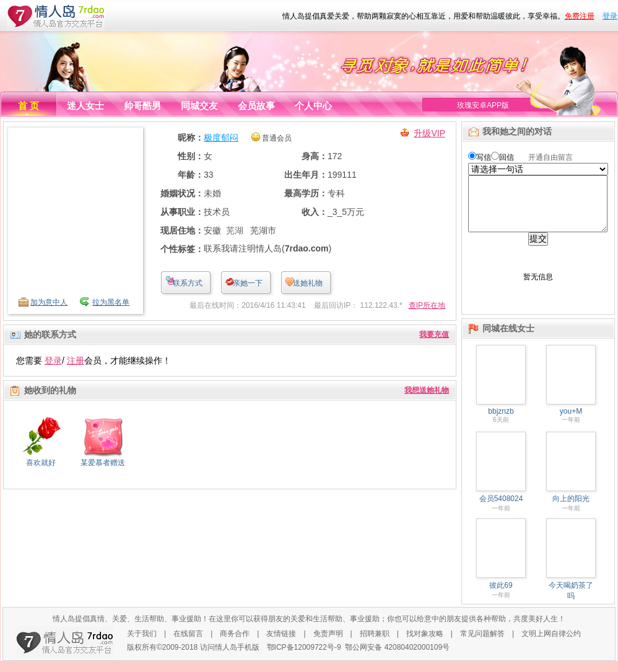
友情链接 (281, 645)
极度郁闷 (221, 137)
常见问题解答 (482, 645)
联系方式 (188, 283)
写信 (484, 157)
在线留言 (188, 645)
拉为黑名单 (111, 302)
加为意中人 (49, 302)
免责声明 (328, 645)
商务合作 (235, 645)
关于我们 (142, 645)
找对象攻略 (425, 645)
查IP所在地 (427, 305)
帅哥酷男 (142, 106)
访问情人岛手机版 (230, 658)
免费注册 (580, 16)
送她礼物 (308, 283)
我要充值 (434, 334)
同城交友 (199, 106)
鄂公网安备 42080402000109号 (397, 658)
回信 (507, 157)
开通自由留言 (551, 157)
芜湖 (235, 230)
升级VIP (429, 133)
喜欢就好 (41, 463)
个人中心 (313, 106)
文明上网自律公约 (551, 645)
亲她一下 (248, 283)
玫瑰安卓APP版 (483, 105)
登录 (610, 16)
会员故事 (256, 106)
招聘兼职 (375, 645)
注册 (76, 360)
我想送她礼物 (427, 390)
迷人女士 (85, 106)
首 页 (28, 106)
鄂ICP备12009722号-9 (304, 658)
